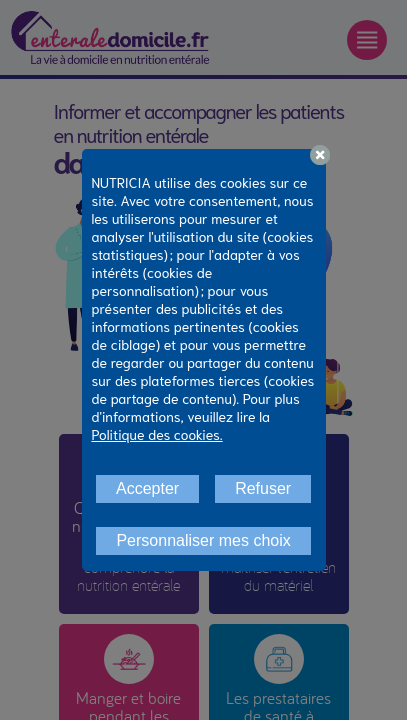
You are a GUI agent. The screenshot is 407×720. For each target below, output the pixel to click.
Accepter (147, 488)
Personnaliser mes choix (203, 540)
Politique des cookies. (157, 434)
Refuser (263, 488)
